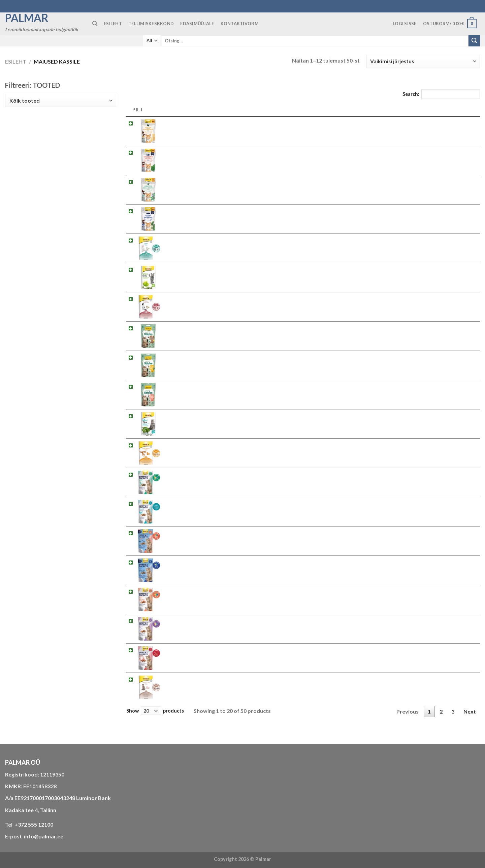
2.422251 (344, 356)
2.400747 (344, 649)
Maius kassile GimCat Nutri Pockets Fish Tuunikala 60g (228, 561)
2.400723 (344, 474)
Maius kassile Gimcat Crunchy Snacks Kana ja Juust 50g (229, 122)
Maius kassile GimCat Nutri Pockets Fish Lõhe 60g (223, 532)
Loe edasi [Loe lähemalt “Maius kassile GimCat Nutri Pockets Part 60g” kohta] (458, 622)
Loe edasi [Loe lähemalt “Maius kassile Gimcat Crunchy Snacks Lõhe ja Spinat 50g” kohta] (458, 154)
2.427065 (344, 298)
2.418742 (344, 415)
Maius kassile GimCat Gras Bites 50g (207, 269)
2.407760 (344, 269)
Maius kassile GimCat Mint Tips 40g (206, 415)
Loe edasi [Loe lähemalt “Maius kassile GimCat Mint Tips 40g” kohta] (458, 417)
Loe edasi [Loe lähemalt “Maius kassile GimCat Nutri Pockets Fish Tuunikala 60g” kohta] (458, 563)
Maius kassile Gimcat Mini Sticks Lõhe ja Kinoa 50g (223, 386)
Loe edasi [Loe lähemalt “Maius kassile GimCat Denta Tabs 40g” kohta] (458, 241)
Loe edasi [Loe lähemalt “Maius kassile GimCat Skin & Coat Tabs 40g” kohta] (458, 680)
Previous (408, 711)
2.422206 (344, 122)
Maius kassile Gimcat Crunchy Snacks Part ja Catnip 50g (229, 181)
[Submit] (474, 41)
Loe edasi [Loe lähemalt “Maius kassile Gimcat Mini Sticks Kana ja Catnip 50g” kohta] (458, 358)
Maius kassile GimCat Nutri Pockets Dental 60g (220, 503)
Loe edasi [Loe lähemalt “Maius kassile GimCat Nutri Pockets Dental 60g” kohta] (458, 505)
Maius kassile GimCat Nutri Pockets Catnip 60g (219, 474)
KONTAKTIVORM (240, 24)
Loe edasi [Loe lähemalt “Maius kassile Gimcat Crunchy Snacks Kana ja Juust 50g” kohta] (458, 124)
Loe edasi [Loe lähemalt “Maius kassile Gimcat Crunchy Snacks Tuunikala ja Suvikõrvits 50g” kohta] (458, 212)
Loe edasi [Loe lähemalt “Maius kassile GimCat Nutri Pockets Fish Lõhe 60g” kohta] (458, 534)
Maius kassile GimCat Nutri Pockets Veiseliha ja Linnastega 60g (238, 649)
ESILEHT (113, 24)
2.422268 (344, 386)
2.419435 (344, 532)
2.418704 (344, 444)
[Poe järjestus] (423, 61)
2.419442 (344, 561)
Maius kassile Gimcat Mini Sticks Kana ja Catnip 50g (224, 356)
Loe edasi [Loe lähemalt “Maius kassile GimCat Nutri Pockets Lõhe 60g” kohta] (458, 593)
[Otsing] (95, 24)
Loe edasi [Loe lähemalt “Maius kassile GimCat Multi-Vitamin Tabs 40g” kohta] (458, 446)
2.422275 (344, 327)
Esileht (16, 61)
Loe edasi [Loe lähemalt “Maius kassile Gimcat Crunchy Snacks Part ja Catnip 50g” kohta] (458, 183)
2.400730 (344, 591)
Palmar (27, 18)
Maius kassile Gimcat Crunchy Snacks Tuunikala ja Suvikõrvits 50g (241, 210)
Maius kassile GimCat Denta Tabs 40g (208, 239)
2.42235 (342, 210)
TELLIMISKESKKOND (151, 24)
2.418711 (344, 678)
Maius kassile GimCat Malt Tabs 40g (206, 298)
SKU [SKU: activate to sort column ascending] (342, 110)
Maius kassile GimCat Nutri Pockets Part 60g (217, 620)
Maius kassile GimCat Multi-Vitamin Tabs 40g (217, 444)
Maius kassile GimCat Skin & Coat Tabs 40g (214, 678)
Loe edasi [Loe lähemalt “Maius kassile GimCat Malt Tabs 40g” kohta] (458, 300)
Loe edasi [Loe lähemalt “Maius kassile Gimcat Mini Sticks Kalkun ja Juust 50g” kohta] (458, 329)
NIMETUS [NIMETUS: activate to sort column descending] (180, 110)
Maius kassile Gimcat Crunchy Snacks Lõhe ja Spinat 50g (230, 152)
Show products (155, 711)
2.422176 (344, 181)
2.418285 (344, 503)
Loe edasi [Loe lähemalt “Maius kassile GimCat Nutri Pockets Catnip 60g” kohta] (458, 476)
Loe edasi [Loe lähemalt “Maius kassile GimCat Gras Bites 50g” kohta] (458, 271)
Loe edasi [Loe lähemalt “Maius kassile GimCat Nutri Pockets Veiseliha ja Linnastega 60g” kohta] (458, 651)
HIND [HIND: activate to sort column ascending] (417, 110)
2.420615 (344, 239)
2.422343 (344, 152)
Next (470, 711)
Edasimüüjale (197, 24)
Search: (441, 94)
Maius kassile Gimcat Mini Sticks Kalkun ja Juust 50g (225, 327)
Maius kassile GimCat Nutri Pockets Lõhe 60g (217, 591)
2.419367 (344, 620)
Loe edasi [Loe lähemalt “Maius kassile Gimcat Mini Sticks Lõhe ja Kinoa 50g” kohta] (458, 388)
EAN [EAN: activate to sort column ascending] (371, 110)
